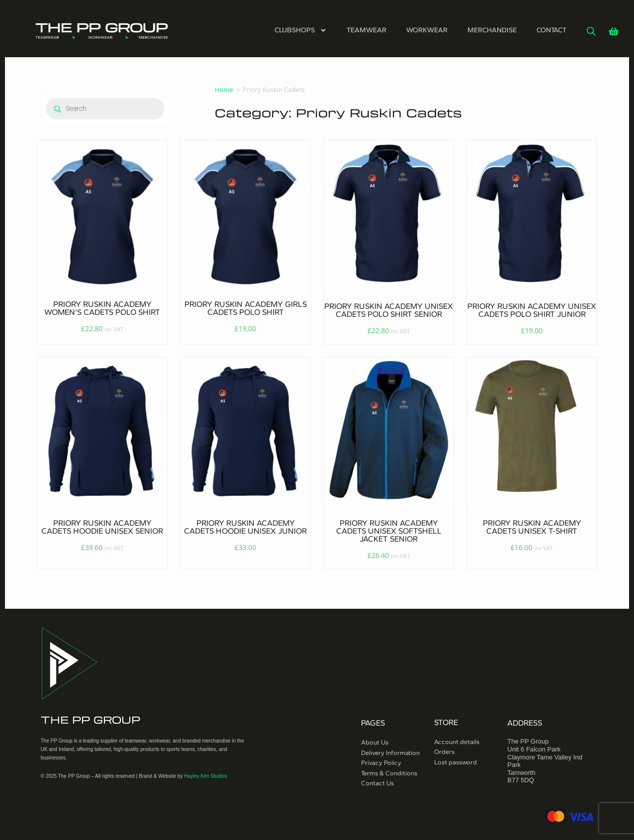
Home (224, 90)
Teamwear (366, 30)
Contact (551, 30)
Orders (444, 752)
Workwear (427, 30)
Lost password (455, 762)
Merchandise (492, 30)
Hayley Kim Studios (206, 776)
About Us (375, 742)
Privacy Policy (381, 763)
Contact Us (377, 783)
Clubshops (301, 30)
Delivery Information (390, 753)
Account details (457, 742)
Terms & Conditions (389, 773)
